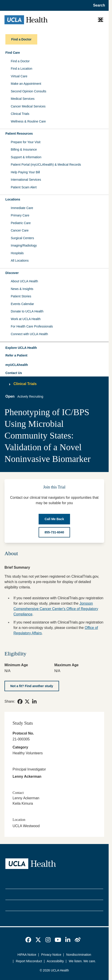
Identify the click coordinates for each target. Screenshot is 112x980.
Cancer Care (20, 230)
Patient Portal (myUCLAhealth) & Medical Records (46, 165)
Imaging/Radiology (24, 245)
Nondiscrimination (79, 955)
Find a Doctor (20, 61)
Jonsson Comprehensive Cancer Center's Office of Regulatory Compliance (56, 609)
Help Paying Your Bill (25, 172)
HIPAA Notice (27, 955)
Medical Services (23, 99)
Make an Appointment (26, 84)
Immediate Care (22, 208)
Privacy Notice (51, 955)
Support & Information (26, 157)
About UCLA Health (24, 281)
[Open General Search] (98, 5)
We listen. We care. (82, 961)
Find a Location (22, 69)
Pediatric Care (21, 223)
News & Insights (22, 289)
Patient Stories (21, 296)
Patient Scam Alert (24, 187)
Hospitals (17, 253)
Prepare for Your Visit (26, 142)
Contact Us (14, 373)
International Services (26, 180)
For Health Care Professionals (32, 326)
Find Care (13, 53)
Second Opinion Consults (29, 91)
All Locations (20, 261)
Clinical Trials (20, 114)
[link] (20, 702)
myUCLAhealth (17, 365)
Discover (12, 273)
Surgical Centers (22, 238)
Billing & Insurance (24, 149)
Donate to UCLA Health (27, 311)
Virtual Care (19, 76)
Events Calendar (22, 304)
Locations (13, 199)
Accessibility (55, 961)
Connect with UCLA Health (29, 334)
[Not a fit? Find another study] (32, 686)
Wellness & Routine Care (28, 121)
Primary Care (20, 215)
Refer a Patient (16, 355)
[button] (54, 348)
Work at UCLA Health (26, 319)
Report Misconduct (29, 961)
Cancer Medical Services (28, 106)
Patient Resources (19, 134)
